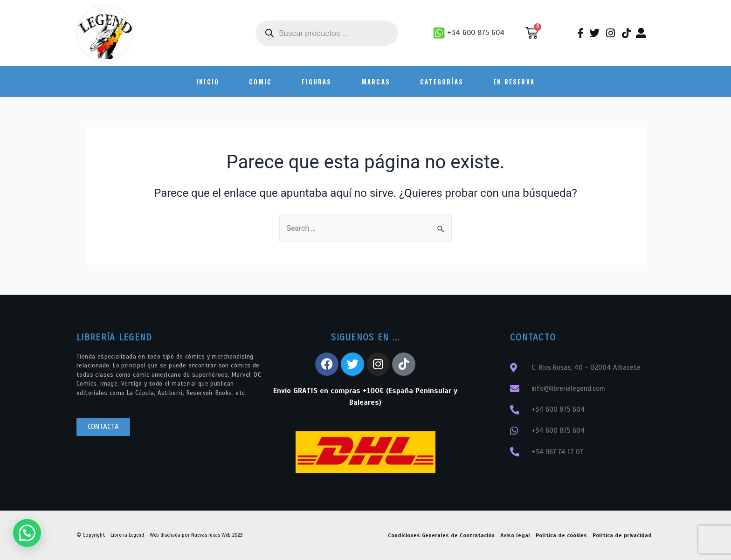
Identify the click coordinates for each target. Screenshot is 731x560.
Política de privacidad (622, 535)
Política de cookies (561, 535)
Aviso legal (515, 535)
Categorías (442, 82)
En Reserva (514, 82)
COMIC (260, 82)
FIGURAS (317, 82)
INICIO (208, 82)
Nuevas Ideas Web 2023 (217, 535)
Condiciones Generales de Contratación (441, 535)
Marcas (376, 82)
